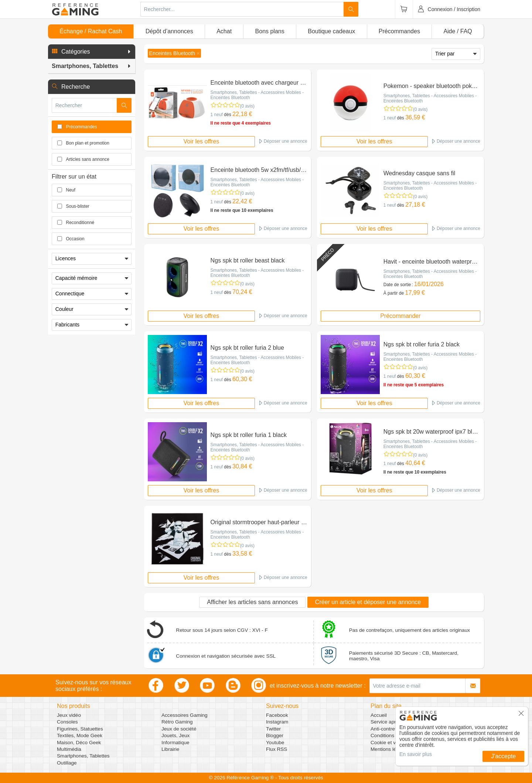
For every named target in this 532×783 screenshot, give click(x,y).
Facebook (277, 715)
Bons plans (270, 31)
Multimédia (69, 749)
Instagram (277, 722)
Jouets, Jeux (175, 735)
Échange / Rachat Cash (91, 31)
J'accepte (503, 756)
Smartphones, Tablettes (83, 756)
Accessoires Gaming (185, 715)
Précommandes (399, 31)
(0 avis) (247, 106)
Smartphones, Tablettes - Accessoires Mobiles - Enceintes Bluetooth (257, 95)
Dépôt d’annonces (169, 31)
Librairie (170, 749)
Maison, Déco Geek (79, 743)
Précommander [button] (400, 316)
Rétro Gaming (177, 722)
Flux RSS (277, 749)
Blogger (275, 735)
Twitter (273, 729)
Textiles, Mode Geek (80, 735)
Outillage (67, 763)
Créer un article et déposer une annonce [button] (368, 602)
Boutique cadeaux (331, 31)
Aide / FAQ (458, 31)
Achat (224, 31)
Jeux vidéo (69, 715)
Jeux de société (179, 729)
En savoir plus (416, 754)
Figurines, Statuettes (80, 729)
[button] (92, 52)
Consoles (67, 722)
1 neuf (217, 115)
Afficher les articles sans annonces (252, 602)
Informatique (175, 743)
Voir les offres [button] (202, 141)
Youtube (275, 743)
